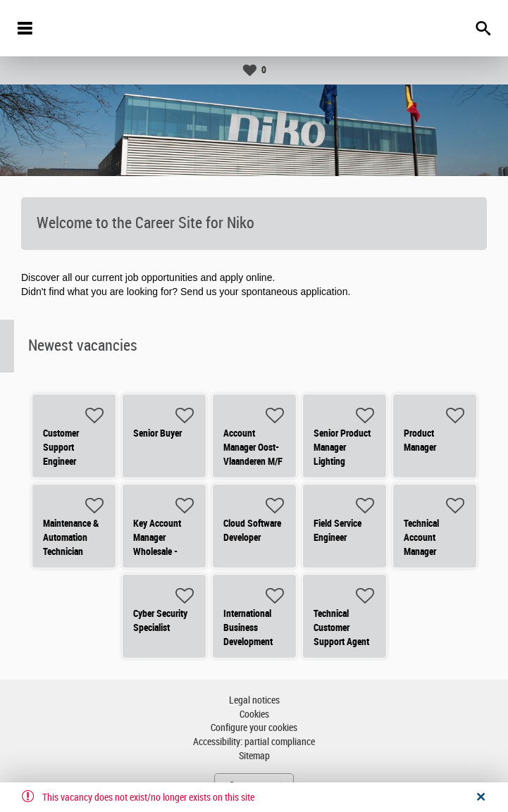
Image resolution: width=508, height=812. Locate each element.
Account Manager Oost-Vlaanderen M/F (253, 447)
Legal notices (254, 700)
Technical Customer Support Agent (341, 627)
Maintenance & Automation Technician (71, 537)
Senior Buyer (157, 433)
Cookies (254, 714)
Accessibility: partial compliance (254, 742)
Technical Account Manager (421, 537)
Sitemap (254, 756)
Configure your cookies (254, 728)
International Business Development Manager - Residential (248, 642)
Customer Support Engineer (61, 447)
